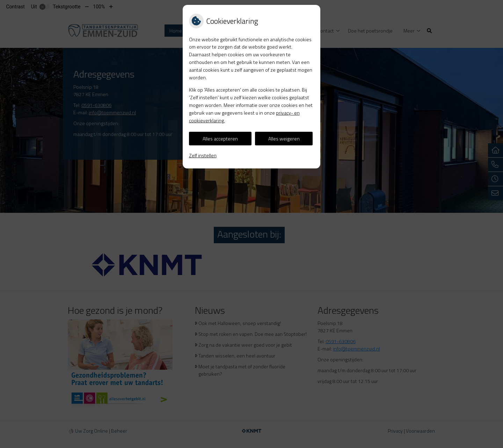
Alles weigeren (284, 139)
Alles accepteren (220, 139)
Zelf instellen (203, 155)
